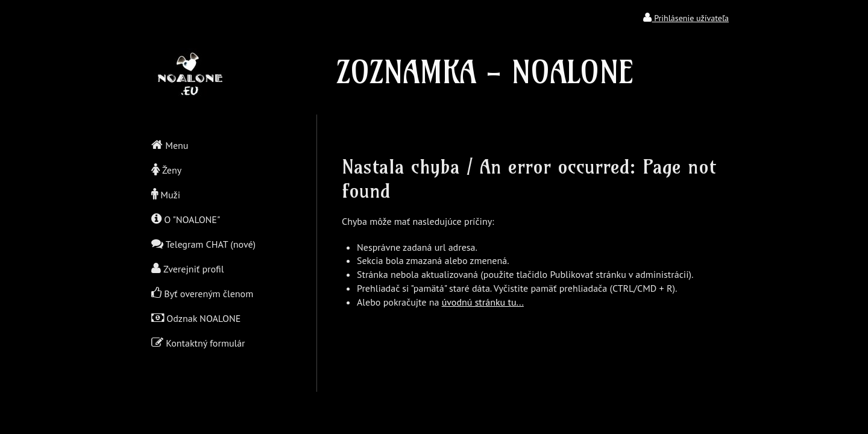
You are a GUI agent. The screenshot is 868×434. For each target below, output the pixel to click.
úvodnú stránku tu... (483, 302)
